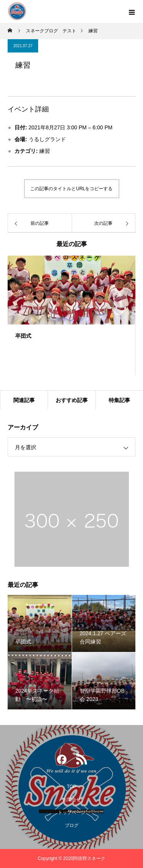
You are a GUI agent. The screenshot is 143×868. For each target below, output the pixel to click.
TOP (71, 787)
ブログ (72, 825)
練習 (45, 151)
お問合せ (72, 800)
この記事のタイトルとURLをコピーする (71, 189)
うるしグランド (47, 139)
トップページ (72, 812)
